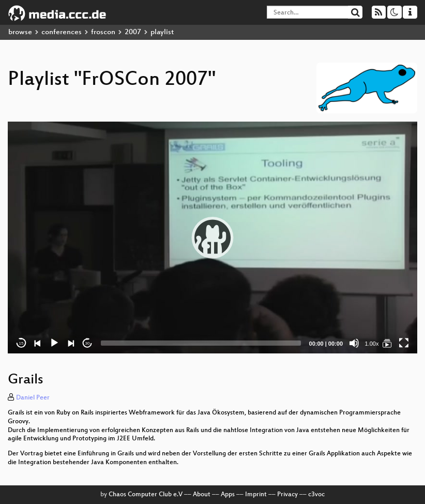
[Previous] (38, 343)
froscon (103, 32)
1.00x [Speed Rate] (372, 344)
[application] (212, 238)
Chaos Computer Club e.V (146, 495)
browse (20, 32)
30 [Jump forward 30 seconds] (88, 343)
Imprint (256, 495)
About (202, 495)
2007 (133, 32)
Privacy (287, 495)
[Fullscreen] (404, 343)
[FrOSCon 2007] (387, 343)
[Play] (54, 343)
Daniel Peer (33, 398)
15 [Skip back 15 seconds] (21, 343)
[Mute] (354, 343)
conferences (62, 32)
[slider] (201, 343)
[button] (212, 238)
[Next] (71, 343)
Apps (228, 495)
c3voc (316, 495)
